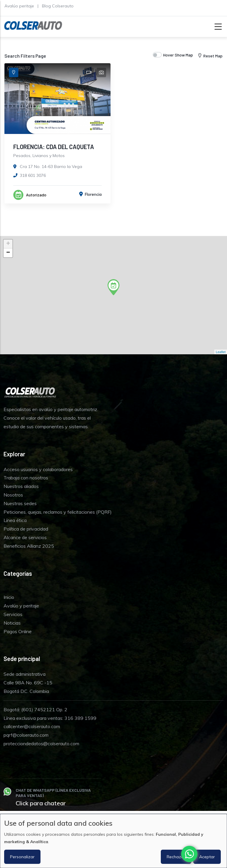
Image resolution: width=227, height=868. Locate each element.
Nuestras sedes (20, 503)
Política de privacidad (26, 529)
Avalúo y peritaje (21, 606)
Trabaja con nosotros (26, 478)
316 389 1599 (80, 718)
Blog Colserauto (58, 6)
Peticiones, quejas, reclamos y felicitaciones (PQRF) (58, 512)
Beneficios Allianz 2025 (29, 546)
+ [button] (8, 244)
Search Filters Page (25, 56)
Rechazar (176, 857)
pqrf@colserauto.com (26, 735)
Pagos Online (18, 631)
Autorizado (36, 195)
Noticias (12, 623)
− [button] (8, 253)
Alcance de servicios (25, 537)
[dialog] (113, 841)
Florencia (93, 194)
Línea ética (15, 520)
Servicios (13, 614)
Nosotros (13, 495)
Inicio (9, 597)
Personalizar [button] (22, 857)
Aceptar (207, 857)
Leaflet (221, 352)
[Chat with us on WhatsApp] (189, 854)
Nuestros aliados (21, 486)
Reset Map (210, 56)
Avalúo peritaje (19, 6)
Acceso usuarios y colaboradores (38, 469)
